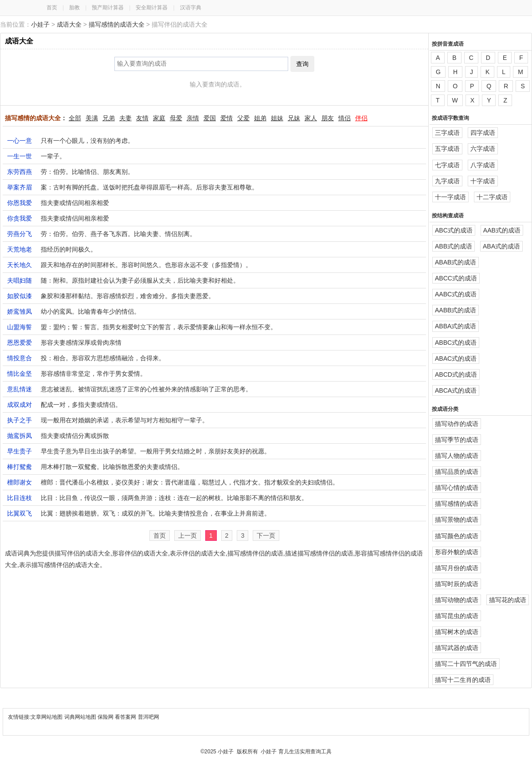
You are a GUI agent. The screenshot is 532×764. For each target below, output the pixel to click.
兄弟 (109, 118)
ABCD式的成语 (456, 374)
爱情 (227, 118)
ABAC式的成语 (456, 358)
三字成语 (447, 133)
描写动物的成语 (457, 600)
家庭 (159, 118)
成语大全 (69, 24)
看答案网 (125, 717)
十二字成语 (492, 197)
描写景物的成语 (457, 520)
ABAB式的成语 (456, 262)
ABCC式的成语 (456, 278)
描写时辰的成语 (457, 584)
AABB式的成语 (456, 310)
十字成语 (483, 181)
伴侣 (361, 118)
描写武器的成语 (457, 648)
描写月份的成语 (457, 568)
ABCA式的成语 (456, 390)
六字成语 (483, 149)
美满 (92, 118)
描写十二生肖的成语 (463, 680)
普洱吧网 (149, 717)
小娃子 (40, 24)
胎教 (74, 8)
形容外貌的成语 (457, 552)
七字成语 (447, 165)
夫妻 (125, 118)
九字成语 (447, 181)
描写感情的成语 (457, 504)
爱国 (210, 118)
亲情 (193, 118)
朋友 (328, 118)
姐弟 (260, 118)
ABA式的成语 (501, 246)
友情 (142, 118)
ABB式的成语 (454, 246)
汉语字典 (191, 8)
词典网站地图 (81, 717)
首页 (52, 8)
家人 (311, 118)
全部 (75, 118)
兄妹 (294, 118)
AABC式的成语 (456, 294)
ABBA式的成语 (456, 326)
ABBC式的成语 (456, 343)
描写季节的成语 (457, 440)
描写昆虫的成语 (457, 616)
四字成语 (483, 133)
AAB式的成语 (502, 230)
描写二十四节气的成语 (466, 664)
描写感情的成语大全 (117, 24)
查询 (302, 64)
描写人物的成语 (457, 456)
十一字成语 (450, 197)
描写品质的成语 (457, 472)
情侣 (344, 118)
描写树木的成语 (457, 632)
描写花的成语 (508, 600)
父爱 (243, 118)
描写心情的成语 (457, 488)
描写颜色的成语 (457, 536)
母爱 (176, 118)
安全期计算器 (152, 8)
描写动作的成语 (457, 424)
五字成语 (447, 149)
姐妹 (277, 118)
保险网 (106, 717)
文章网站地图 (47, 717)
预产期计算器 (108, 8)
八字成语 (483, 165)
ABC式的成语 (454, 230)
